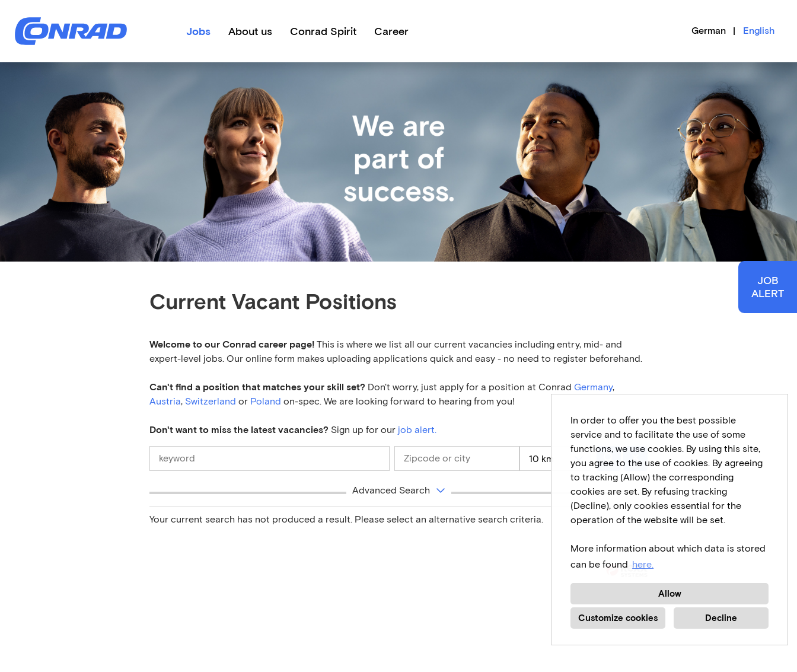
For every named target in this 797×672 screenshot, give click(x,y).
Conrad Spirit (323, 31)
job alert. (417, 430)
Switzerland (211, 401)
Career (391, 31)
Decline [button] (721, 618)
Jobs (198, 31)
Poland (267, 401)
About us (250, 31)
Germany (593, 387)
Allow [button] (670, 594)
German (709, 31)
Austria (165, 401)
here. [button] (643, 564)
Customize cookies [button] (618, 618)
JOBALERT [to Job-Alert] (768, 287)
